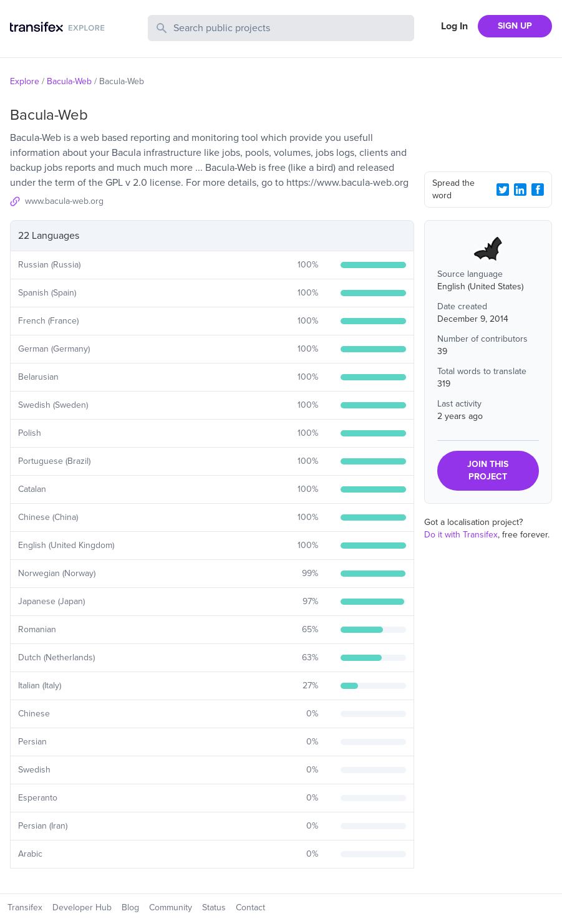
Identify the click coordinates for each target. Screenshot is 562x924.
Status (214, 907)
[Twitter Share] (503, 190)
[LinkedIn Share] (520, 190)
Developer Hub (82, 907)
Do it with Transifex (461, 535)
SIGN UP (515, 26)
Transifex (25, 907)
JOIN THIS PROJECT (488, 470)
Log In (454, 26)
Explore (25, 81)
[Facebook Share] (538, 190)
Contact (250, 907)
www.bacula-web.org (64, 201)
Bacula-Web (69, 81)
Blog (130, 907)
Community (171, 907)
